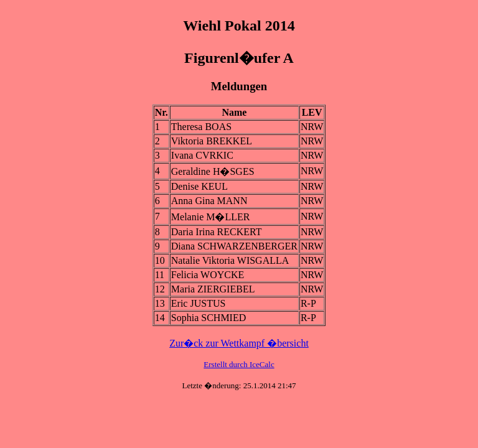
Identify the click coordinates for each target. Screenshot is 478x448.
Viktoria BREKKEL (212, 141)
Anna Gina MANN (209, 201)
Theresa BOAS (201, 127)
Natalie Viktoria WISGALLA (230, 260)
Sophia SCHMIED (209, 318)
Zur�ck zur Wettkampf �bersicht (239, 343)
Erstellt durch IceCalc (239, 364)
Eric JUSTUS (199, 303)
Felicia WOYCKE (208, 275)
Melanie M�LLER (211, 217)
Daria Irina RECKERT (217, 232)
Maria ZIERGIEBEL (213, 289)
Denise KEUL (199, 186)
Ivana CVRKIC (202, 155)
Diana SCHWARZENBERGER (234, 246)
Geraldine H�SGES (213, 171)
